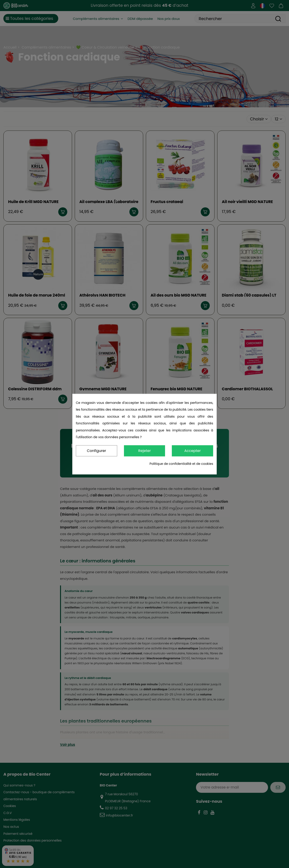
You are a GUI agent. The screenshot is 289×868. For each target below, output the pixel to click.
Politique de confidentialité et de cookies (181, 464)
